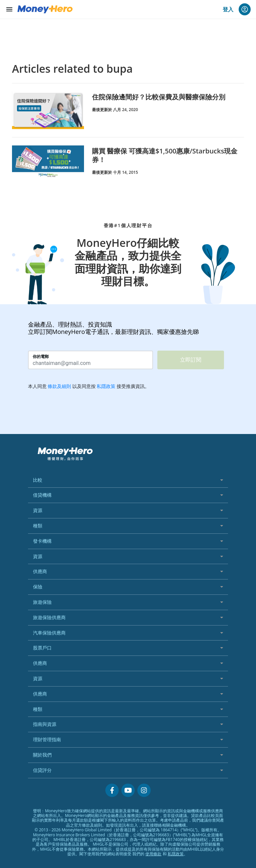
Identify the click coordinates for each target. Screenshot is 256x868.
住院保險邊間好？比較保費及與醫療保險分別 (159, 97)
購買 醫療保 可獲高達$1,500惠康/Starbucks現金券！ (165, 155)
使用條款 (153, 854)
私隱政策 (176, 854)
